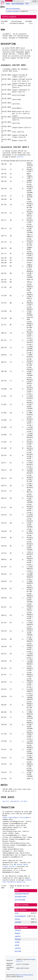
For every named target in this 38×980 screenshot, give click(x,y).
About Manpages (18, 4)
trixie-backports (20, 916)
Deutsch (18, 930)
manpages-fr (16, 11)
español (18, 936)
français (18, 939)
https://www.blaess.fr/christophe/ (16, 817)
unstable (9, 11)
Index (8, 4)
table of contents (22, 905)
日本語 (17, 942)
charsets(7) (15, 801)
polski (17, 945)
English (18, 933)
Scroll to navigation (9, 17)
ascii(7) (20, 157)
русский (18, 951)
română (18, 948)
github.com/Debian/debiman (25, 975)
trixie (17, 913)
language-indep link (22, 894)
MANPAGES (9, 1)
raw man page (20, 900)
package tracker (21, 897)
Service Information (13, 9)
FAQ (27, 4)
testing (17, 919)
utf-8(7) (24, 801)
